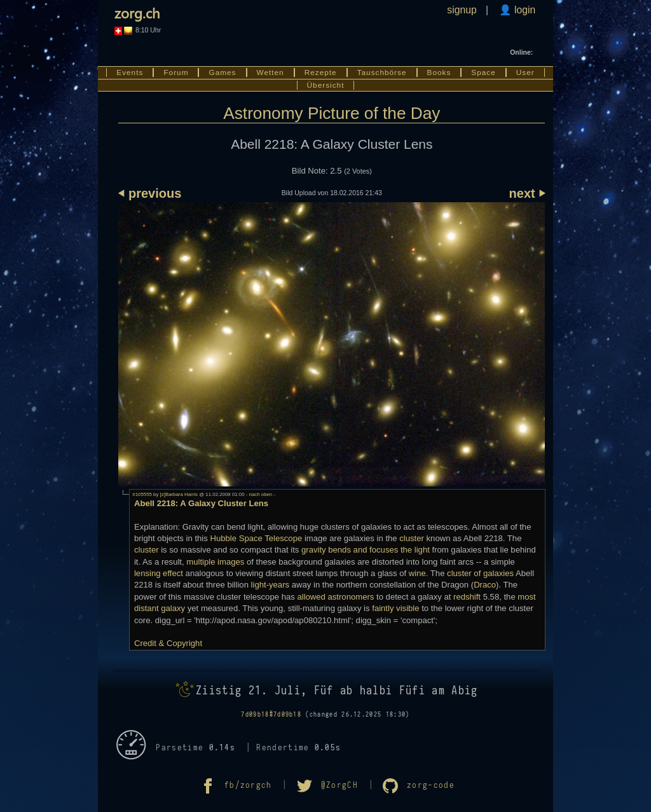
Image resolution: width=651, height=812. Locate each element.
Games (222, 72)
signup (462, 10)
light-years (270, 585)
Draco (485, 585)
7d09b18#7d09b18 (271, 715)
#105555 (142, 494)
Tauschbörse (382, 72)
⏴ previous (150, 193)
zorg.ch (137, 13)
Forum (176, 72)
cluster (412, 538)
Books (439, 72)
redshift (467, 597)
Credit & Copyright (168, 643)
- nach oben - (260, 494)
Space (483, 72)
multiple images (215, 562)
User (525, 72)
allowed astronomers (335, 597)
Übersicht (326, 85)
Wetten (271, 72)
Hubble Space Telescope (256, 538)
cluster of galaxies (480, 573)
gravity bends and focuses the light (366, 550)
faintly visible (395, 608)
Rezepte (321, 72)
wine (417, 573)
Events (130, 72)
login (524, 10)
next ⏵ (527, 193)
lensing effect (159, 573)
